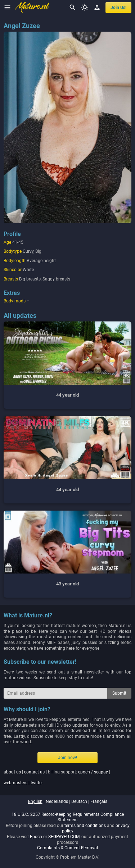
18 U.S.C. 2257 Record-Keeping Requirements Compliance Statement (68, 817)
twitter (37, 783)
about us (12, 772)
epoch (84, 772)
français (99, 801)
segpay (101, 772)
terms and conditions (85, 826)
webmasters (15, 783)
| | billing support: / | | (57, 777)
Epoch (36, 837)
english (35, 801)
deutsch (79, 801)
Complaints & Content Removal (67, 848)
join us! (118, 8)
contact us (34, 772)
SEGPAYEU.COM (64, 837)
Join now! (67, 758)
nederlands (57, 801)
